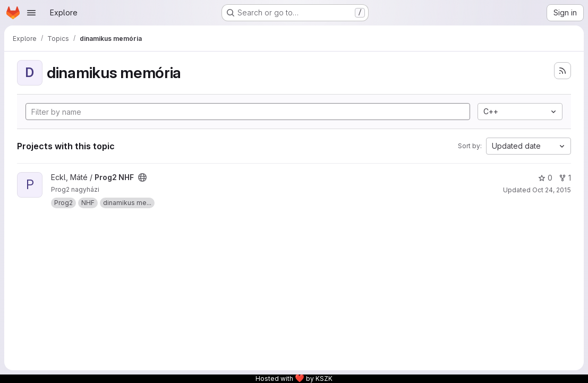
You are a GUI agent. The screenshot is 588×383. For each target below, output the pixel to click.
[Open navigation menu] (31, 13)
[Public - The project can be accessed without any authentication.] (142, 177)
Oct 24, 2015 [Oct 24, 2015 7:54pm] (552, 190)
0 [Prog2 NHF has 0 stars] (545, 178)
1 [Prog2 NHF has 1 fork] (565, 178)
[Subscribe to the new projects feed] (563, 71)
